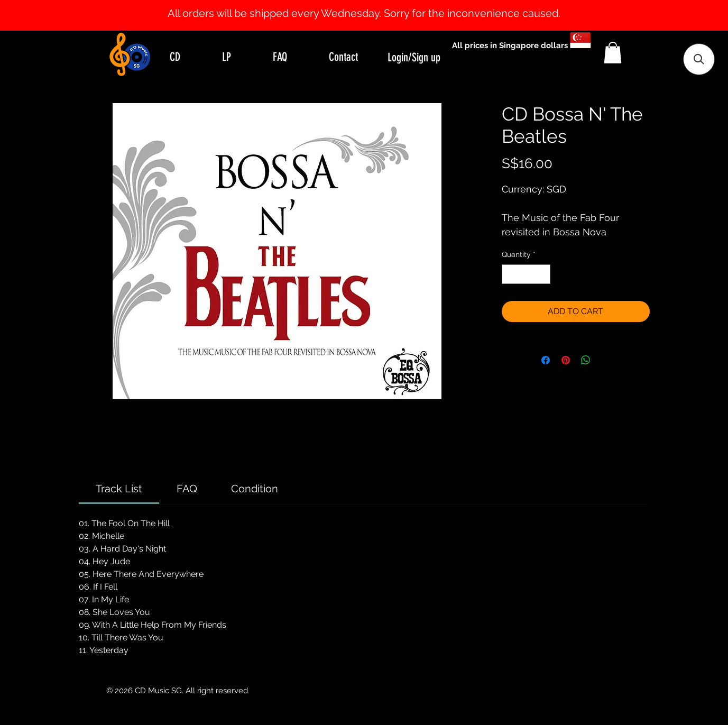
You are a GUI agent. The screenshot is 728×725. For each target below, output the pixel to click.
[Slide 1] (364, 4)
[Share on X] (606, 360)
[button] (613, 53)
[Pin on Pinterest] (566, 360)
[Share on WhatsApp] (586, 360)
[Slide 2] (374, 4)
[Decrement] (510, 274)
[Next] (669, 15)
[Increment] (542, 274)
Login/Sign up (414, 57)
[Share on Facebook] (546, 360)
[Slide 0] (355, 4)
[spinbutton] (526, 274)
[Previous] (59, 15)
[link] (119, 489)
